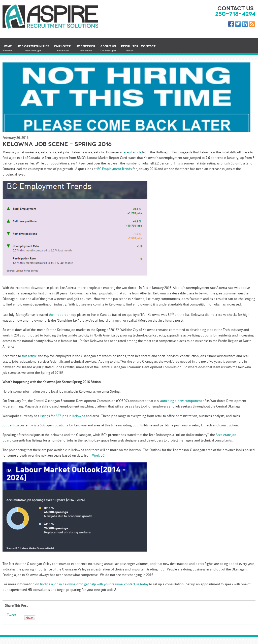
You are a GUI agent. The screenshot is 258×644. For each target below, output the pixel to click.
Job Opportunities (33, 49)
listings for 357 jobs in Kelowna (62, 416)
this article (29, 356)
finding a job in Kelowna (58, 584)
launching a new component (181, 401)
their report (57, 315)
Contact (148, 46)
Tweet (11, 615)
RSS (253, 25)
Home (7, 49)
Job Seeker (86, 49)
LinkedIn (246, 25)
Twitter (239, 25)
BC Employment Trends (115, 169)
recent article (132, 152)
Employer (62, 49)
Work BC (98, 456)
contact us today (136, 584)
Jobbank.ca (11, 426)
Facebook (232, 25)
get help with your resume (103, 584)
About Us (108, 49)
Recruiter (130, 49)
